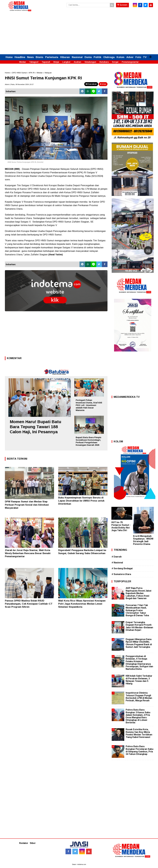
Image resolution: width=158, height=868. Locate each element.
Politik (97, 57)
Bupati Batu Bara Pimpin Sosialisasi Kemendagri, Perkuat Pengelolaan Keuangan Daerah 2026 (88, 441)
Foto (138, 57)
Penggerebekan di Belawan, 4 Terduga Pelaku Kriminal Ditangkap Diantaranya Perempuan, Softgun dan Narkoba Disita (139, 663)
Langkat (66, 62)
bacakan (91, 84)
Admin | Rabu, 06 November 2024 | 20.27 (19, 84)
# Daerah (117, 557)
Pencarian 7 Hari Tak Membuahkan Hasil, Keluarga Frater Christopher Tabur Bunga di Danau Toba (137, 610)
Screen (122, 5)
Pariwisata (52, 57)
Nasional (77, 57)
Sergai (115, 62)
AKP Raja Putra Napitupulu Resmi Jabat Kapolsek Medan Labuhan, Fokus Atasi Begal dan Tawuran (139, 593)
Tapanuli (46, 62)
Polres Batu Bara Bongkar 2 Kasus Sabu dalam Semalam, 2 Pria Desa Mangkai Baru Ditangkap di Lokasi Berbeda (138, 716)
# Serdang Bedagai (122, 568)
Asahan (77, 62)
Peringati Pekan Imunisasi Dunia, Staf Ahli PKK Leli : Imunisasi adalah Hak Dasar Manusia (89, 405)
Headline (20, 57)
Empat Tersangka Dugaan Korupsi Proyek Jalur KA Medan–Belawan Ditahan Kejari (139, 626)
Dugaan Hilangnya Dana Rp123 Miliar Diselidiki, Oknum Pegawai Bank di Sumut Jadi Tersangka (139, 643)
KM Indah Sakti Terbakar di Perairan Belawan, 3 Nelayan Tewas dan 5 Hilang (139, 680)
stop (103, 84)
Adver (130, 57)
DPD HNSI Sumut (19, 73)
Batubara (104, 62)
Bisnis (39, 57)
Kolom (120, 57)
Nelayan (48, 73)
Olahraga (109, 57)
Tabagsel (34, 62)
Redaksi (24, 843)
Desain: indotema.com (79, 864)
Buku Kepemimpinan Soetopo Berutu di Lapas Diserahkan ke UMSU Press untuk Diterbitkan (81, 501)
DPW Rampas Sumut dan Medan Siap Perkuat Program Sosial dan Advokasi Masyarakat (27, 505)
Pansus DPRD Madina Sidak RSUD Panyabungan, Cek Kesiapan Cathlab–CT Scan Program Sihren (29, 604)
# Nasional (117, 563)
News (30, 57)
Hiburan (65, 57)
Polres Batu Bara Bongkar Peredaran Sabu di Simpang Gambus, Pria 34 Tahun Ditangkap (140, 750)
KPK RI (32, 73)
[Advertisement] (79, 33)
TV (145, 57)
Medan (23, 62)
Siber (33, 843)
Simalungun (90, 62)
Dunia (88, 57)
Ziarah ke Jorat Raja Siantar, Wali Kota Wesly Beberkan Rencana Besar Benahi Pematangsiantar (28, 553)
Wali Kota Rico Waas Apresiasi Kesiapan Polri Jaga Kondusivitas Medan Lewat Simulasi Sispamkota (82, 604)
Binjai (56, 62)
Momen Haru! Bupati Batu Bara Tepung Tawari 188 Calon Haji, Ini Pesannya (35, 427)
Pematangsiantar (130, 62)
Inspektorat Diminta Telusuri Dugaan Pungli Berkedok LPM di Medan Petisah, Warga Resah (139, 697)
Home (9, 57)
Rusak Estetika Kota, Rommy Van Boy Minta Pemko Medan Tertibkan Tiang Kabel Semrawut (139, 733)
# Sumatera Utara (121, 574)
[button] (150, 56)
